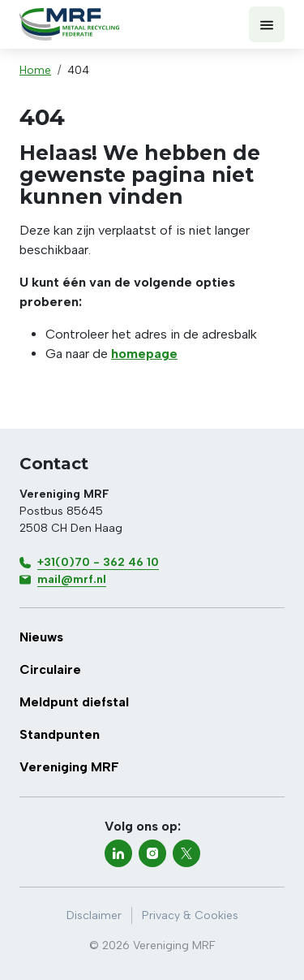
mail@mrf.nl (72, 579)
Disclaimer (94, 915)
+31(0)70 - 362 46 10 (98, 562)
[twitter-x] (186, 853)
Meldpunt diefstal (74, 702)
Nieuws (41, 637)
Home (35, 70)
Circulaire (50, 669)
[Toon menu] (267, 24)
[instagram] (152, 853)
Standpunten (60, 734)
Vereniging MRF (69, 767)
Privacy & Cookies (190, 915)
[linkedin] (118, 853)
